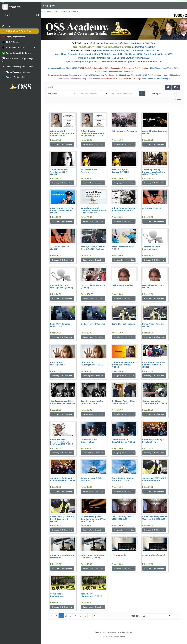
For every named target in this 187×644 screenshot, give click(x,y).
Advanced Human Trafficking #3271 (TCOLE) (59, 172)
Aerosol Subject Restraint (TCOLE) (120, 171)
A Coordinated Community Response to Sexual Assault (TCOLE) (93, 133)
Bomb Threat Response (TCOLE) (154, 325)
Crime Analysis (119, 555)
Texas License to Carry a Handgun (156, 79)
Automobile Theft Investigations (151, 248)
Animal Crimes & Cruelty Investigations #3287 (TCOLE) (123, 210)
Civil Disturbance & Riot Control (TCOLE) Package (63, 402)
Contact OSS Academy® (68, 11)
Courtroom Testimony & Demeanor (62, 556)
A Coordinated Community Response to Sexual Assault (62, 133)
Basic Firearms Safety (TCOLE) (153, 287)
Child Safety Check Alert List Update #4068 (122, 54)
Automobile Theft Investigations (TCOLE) (62, 287)
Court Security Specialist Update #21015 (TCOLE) (155, 518)
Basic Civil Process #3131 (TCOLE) (93, 287)
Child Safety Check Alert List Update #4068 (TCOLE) (154, 365)
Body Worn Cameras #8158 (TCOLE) (60, 325)
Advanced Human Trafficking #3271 (114, 51)
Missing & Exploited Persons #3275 (95, 58)
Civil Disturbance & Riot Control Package (93, 402)
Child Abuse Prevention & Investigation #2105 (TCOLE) (124, 365)
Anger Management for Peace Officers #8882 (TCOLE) (62, 210)
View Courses (52, 11)
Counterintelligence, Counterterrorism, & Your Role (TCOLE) (93, 519)
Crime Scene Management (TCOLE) (92, 595)
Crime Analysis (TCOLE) (154, 555)
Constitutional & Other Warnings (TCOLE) (123, 479)
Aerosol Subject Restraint (89, 171)
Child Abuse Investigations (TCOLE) (92, 364)
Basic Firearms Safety (122, 285)
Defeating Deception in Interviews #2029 (77, 75)
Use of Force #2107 (153, 61)
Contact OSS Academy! (143, 47)
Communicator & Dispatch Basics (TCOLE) (124, 441)
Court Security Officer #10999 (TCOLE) (123, 518)
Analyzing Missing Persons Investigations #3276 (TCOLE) (154, 172)
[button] (168, 87)
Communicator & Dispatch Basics (89, 441)
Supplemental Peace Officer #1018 (63, 68)
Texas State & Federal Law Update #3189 (120, 61)
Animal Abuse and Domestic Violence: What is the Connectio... (93, 210)
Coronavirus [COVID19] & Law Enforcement (154, 479)
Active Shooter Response (124, 131)
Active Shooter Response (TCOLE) (155, 132)
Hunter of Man (169, 75)
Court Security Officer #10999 (158, 54)
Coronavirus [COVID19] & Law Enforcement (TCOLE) (62, 519)
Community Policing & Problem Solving (153, 441)
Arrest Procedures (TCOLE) (60, 248)
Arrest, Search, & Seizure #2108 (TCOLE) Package (93, 248)
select (75, 94)
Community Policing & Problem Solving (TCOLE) (63, 479)
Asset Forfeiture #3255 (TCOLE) (123, 248)
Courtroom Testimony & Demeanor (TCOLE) (93, 556)
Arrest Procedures (152, 208)
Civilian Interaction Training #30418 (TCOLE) (155, 402)
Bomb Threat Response (123, 324)
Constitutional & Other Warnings (92, 479)
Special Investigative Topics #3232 (83, 61)
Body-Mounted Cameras (93, 324)
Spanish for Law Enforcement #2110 (131, 58)
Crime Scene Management (57, 595)
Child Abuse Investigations (57, 364)
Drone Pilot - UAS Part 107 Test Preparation (143, 75)
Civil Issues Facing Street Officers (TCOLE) (124, 402)
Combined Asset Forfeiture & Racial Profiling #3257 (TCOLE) (62, 442)
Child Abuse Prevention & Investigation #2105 (77, 54)
